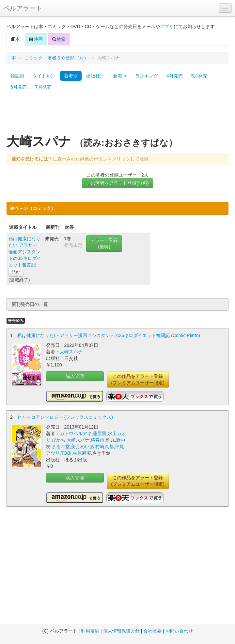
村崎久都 (104, 447)
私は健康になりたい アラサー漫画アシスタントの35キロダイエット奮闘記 (25, 252)
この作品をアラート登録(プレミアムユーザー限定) (138, 380)
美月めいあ (83, 447)
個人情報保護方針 (121, 631)
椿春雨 (98, 440)
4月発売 (175, 76)
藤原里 (100, 433)
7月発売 (43, 87)
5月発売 (199, 76)
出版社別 (95, 76)
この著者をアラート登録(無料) (117, 183)
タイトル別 (44, 76)
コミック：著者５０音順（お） (56, 58)
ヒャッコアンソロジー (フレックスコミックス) (65, 417)
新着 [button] (120, 76)
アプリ (167, 26)
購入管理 (75, 376)
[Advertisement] (118, 115)
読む (16, 272)
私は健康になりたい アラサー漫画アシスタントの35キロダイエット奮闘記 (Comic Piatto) (109, 335)
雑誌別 (17, 76)
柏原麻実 (82, 453)
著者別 (71, 76)
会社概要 (152, 631)
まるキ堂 (61, 447)
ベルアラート (23, 8)
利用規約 (90, 631)
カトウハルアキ (76, 433)
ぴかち (58, 440)
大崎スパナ (71, 352)
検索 (59, 39)
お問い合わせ (179, 631)
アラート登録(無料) (104, 244)
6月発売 (19, 87)
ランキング (147, 76)
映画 (36, 39)
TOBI (66, 453)
